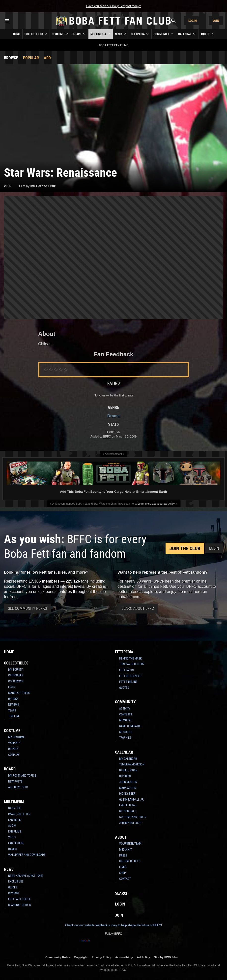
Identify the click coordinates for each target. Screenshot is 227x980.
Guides (13, 887)
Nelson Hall (128, 811)
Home (17, 34)
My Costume (16, 737)
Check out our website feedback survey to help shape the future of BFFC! (113, 925)
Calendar (187, 34)
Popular (31, 58)
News (121, 34)
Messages (126, 732)
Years (12, 710)
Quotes (124, 688)
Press (123, 856)
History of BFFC (130, 861)
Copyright (81, 957)
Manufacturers (19, 693)
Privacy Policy (101, 957)
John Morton (128, 782)
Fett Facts (126, 670)
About (207, 34)
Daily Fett (15, 808)
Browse (11, 58)
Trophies (125, 738)
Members (125, 720)
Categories (16, 675)
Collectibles (36, 34)
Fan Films (15, 832)
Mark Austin (128, 788)
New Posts (15, 782)
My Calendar (128, 759)
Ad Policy (143, 957)
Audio (12, 826)
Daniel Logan (128, 770)
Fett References (130, 676)
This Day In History (132, 664)
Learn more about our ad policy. (156, 504)
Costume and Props (133, 817)
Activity (125, 709)
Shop (123, 873)
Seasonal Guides (19, 905)
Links (123, 867)
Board (80, 34)
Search (122, 893)
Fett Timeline (128, 682)
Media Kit (126, 850)
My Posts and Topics (22, 776)
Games (13, 849)
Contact (125, 879)
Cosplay (14, 755)
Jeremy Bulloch (130, 823)
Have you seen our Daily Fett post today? (113, 6)
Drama (113, 416)
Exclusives (16, 882)
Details (13, 749)
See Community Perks (27, 608)
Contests (126, 714)
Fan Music (15, 820)
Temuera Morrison (132, 764)
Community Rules (58, 957)
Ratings (13, 699)
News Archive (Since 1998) (26, 876)
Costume (60, 34)
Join (216, 21)
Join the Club (185, 548)
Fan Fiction (16, 843)
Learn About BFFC (138, 608)
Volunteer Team (130, 844)
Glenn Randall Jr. (132, 800)
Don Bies (125, 776)
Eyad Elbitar (128, 805)
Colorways (16, 681)
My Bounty (15, 670)
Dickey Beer (127, 794)
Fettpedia (140, 34)
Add (47, 58)
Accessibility (124, 957)
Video (12, 837)
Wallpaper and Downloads (27, 855)
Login (193, 21)
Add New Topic (18, 787)
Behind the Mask (130, 659)
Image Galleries (19, 814)
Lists (12, 687)
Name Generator (130, 726)
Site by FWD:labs (166, 957)
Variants (14, 743)
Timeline (14, 716)
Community (164, 34)
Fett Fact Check (19, 899)
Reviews (14, 705)
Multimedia (101, 34)
